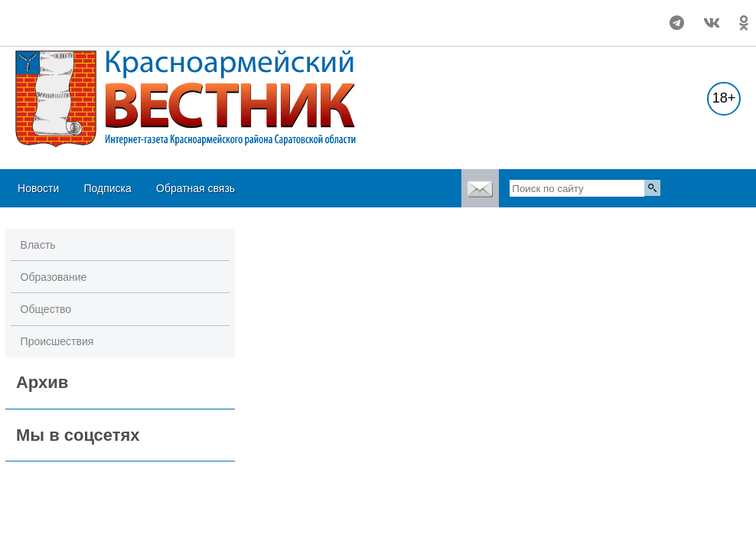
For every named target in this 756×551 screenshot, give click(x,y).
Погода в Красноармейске (101, 16)
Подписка (107, 188)
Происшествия (57, 341)
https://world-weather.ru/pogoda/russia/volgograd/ (101, 30)
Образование (54, 277)
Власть (38, 245)
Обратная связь (196, 188)
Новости (38, 188)
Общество (46, 309)
